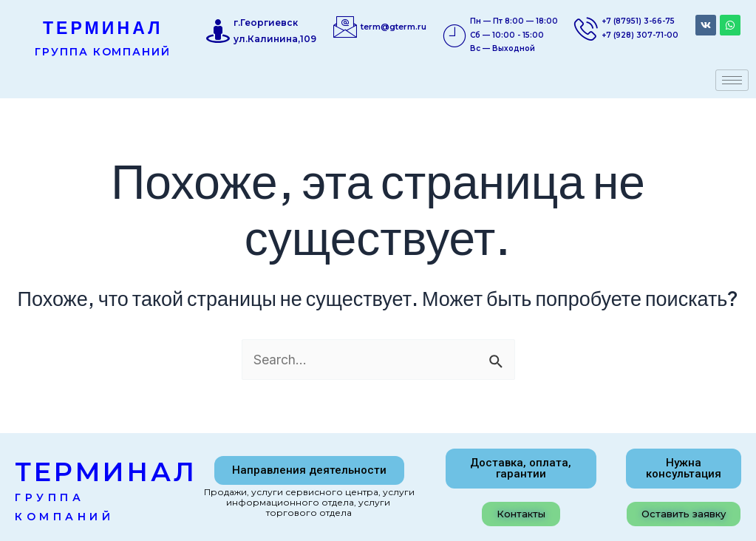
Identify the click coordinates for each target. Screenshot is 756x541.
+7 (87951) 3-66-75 (638, 21)
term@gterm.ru (394, 27)
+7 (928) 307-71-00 (640, 35)
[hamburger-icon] (732, 80)
